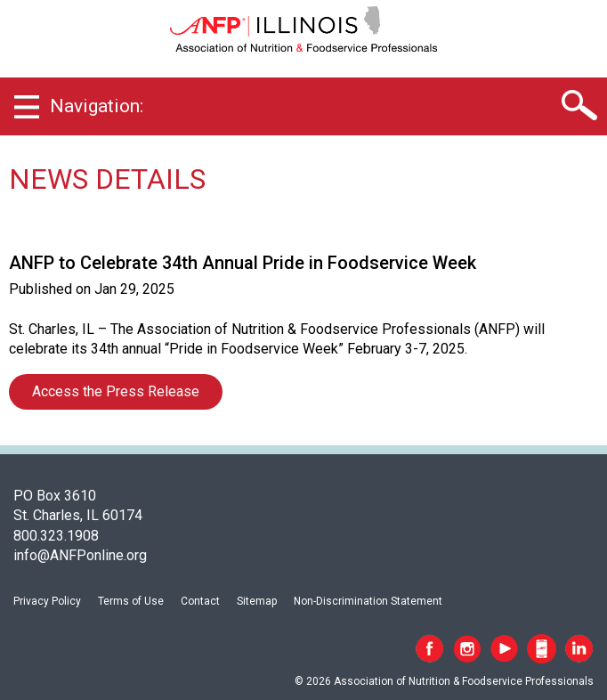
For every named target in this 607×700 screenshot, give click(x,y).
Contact (200, 601)
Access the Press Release (116, 391)
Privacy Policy (47, 601)
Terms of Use (131, 601)
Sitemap (257, 601)
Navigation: (97, 106)
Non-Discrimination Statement (368, 601)
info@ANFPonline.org (80, 555)
